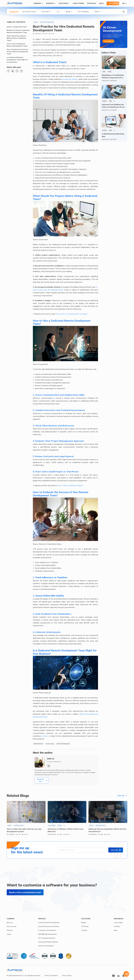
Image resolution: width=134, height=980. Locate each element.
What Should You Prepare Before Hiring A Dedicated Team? (16, 38)
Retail (69, 12)
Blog (101, 3)
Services (51, 3)
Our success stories (29, 12)
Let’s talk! (113, 3)
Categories (14, 12)
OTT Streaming (83, 12)
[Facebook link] (8, 71)
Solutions (64, 3)
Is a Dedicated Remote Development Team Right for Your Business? (17, 60)
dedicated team (38, 744)
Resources (119, 919)
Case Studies (78, 3)
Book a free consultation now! (25, 892)
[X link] (17, 71)
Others (98, 12)
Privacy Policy (67, 975)
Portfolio (92, 3)
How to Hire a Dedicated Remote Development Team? (17, 45)
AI (59, 12)
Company (38, 3)
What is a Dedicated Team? (17, 27)
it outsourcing (50, 744)
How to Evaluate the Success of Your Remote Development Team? (17, 52)
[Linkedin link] (13, 71)
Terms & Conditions (51, 975)
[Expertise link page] (114, 34)
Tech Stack (46, 12)
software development (63, 744)
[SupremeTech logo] (14, 3)
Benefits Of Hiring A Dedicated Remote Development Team (18, 31)
